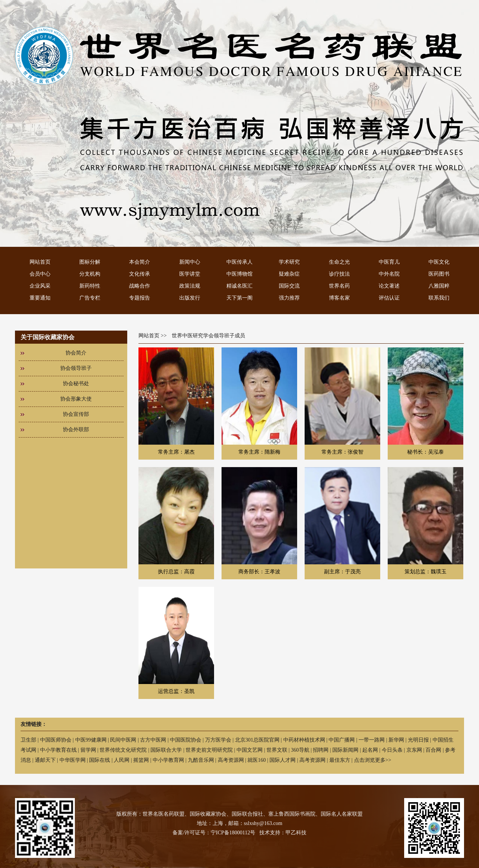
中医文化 (439, 262)
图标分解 (90, 262)
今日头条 (392, 750)
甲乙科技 (296, 833)
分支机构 (90, 274)
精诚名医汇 (239, 286)
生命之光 (339, 262)
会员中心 (40, 274)
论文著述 (389, 286)
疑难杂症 (289, 274)
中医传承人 (239, 262)
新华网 (396, 740)
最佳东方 (340, 760)
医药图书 (439, 274)
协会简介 (76, 353)
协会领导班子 (76, 368)
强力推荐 (289, 298)
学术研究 (289, 262)
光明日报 (418, 740)
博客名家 (339, 298)
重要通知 (40, 298)
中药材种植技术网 (304, 740)
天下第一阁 (239, 298)
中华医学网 (73, 760)
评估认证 (389, 298)
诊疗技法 (339, 274)
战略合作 (140, 286)
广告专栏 (90, 298)
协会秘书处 (76, 384)
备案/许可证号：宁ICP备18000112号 (214, 833)
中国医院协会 (186, 740)
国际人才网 (283, 760)
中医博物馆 (239, 274)
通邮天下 (45, 760)
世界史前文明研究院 (209, 750)
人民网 (122, 760)
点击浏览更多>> (373, 760)
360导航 (300, 750)
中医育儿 (389, 262)
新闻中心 (190, 262)
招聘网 (321, 750)
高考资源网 (231, 760)
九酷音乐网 (201, 760)
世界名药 (339, 286)
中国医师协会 (56, 740)
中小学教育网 (168, 760)
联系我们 (439, 298)
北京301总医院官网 (257, 740)
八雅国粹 (439, 286)
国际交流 (289, 286)
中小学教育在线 (58, 750)
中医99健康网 (91, 740)
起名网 (370, 750)
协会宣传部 (76, 414)
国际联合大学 (166, 750)
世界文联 (277, 750)
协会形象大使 (76, 399)
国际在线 (100, 760)
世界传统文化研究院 (123, 750)
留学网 (88, 750)
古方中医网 (153, 740)
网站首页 (40, 262)
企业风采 (40, 286)
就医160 (257, 760)
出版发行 (190, 298)
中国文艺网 (250, 750)
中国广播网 (342, 740)
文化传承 (140, 274)
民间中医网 (123, 740)
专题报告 (140, 298)
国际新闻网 (345, 750)
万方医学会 (218, 740)
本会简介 (140, 262)
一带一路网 (372, 740)
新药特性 (90, 286)
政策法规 (190, 286)
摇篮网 (141, 760)
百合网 (433, 750)
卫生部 (28, 740)
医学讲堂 (190, 274)
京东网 (414, 750)
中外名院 (389, 274)
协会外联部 (76, 430)
